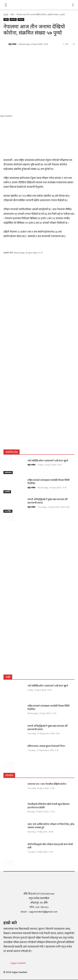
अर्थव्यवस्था (8, 472)
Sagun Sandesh (18, 963)
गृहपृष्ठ (6, 15)
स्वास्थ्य (21, 20)
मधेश (12, 15)
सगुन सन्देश (12, 44)
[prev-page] (6, 518)
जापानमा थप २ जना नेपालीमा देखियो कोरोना (47, 784)
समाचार (13, 20)
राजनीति (7, 492)
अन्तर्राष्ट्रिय (8, 511)
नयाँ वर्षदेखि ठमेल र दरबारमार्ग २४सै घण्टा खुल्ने (48, 461)
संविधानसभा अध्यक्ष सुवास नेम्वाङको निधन (46, 746)
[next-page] (11, 518)
